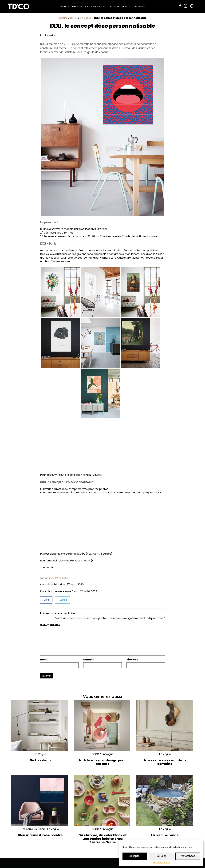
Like (46, 600)
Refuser (161, 856)
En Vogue (86, 18)
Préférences (188, 856)
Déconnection (119, 7)
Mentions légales (161, 863)
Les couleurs (29, 829)
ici (101, 475)
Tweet (62, 600)
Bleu (42, 829)
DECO (77, 7)
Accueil (63, 18)
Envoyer (46, 676)
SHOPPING (140, 7)
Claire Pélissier (59, 578)
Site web (132, 660)
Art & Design (95, 7)
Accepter (135, 856)
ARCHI (64, 7)
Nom (44, 660)
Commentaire (50, 625)
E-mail (89, 660)
